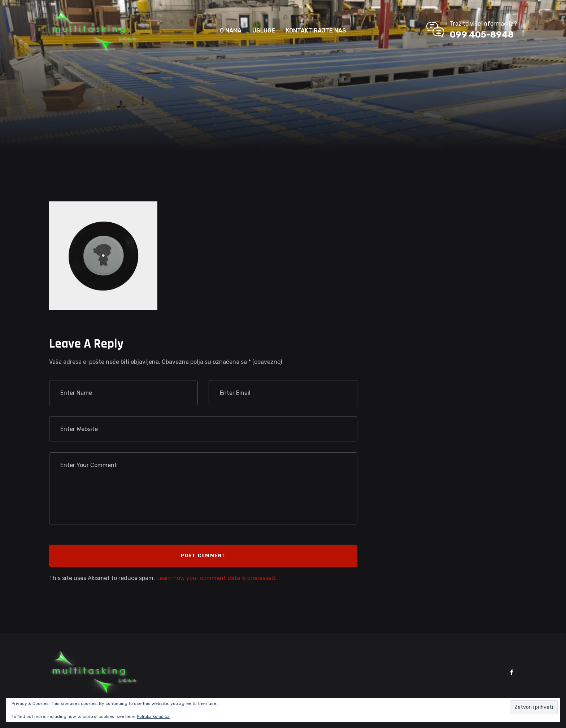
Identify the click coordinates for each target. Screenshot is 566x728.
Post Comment (203, 556)
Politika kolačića (153, 716)
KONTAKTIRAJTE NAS (316, 30)
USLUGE (264, 30)
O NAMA (231, 30)
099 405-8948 (482, 35)
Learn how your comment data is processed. (216, 578)
